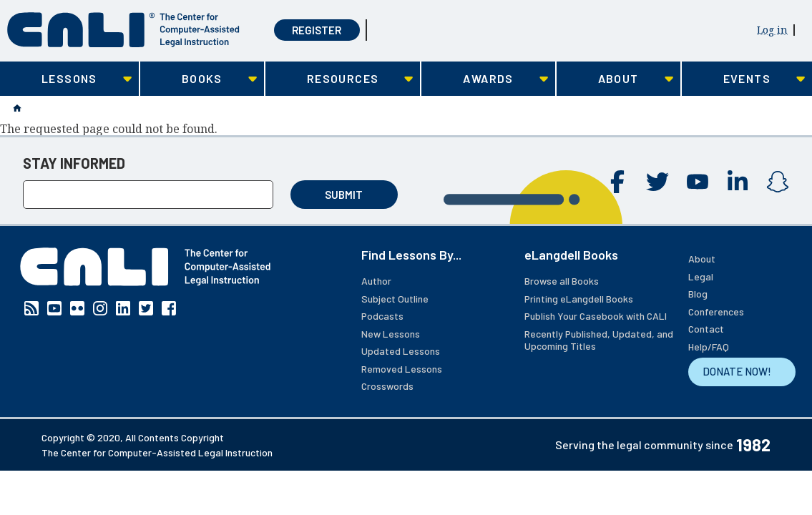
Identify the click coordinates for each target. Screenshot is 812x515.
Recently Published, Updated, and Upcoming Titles (599, 340)
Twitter (657, 182)
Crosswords (387, 386)
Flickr (77, 308)
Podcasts (382, 316)
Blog (698, 294)
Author (376, 281)
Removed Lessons (402, 369)
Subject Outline (395, 299)
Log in (772, 30)
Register (317, 30)
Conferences (716, 312)
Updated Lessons (401, 351)
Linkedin (738, 182)
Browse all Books (562, 281)
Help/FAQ (709, 347)
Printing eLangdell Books (579, 299)
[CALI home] (123, 30)
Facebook (617, 182)
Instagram (778, 182)
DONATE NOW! (737, 371)
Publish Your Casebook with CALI (596, 316)
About (702, 259)
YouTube (698, 182)
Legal (701, 276)
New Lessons (391, 334)
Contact (706, 329)
